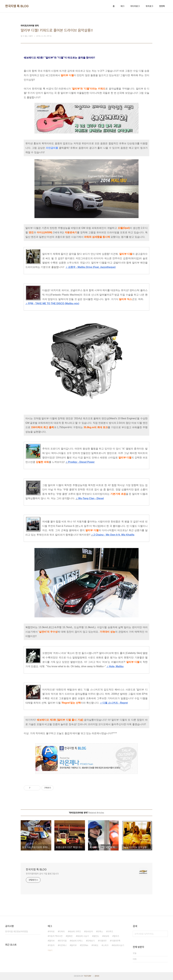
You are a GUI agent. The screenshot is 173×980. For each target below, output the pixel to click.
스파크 (106, 945)
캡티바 (52, 941)
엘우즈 (116, 936)
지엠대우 (103, 941)
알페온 (70, 936)
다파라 (62, 932)
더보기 (50, 950)
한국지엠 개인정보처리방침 (17, 932)
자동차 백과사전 (56, 936)
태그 (122, 6)
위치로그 (149, 6)
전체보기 (91, 941)
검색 (165, 934)
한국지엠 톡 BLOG (17, 6)
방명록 (162, 6)
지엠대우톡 (116, 941)
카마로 (52, 932)
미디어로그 (135, 6)
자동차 (52, 945)
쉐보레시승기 (118, 945)
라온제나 (63, 945)
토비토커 (89, 932)
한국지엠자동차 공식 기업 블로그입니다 (42, 874)
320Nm (85, 945)
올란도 (96, 936)
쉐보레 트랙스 (77, 941)
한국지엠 (63, 941)
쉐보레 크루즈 (75, 932)
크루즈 (110, 932)
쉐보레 (106, 936)
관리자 (97, 976)
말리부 (74, 945)
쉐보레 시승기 (83, 936)
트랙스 (100, 932)
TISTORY (87, 976)
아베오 (96, 945)
